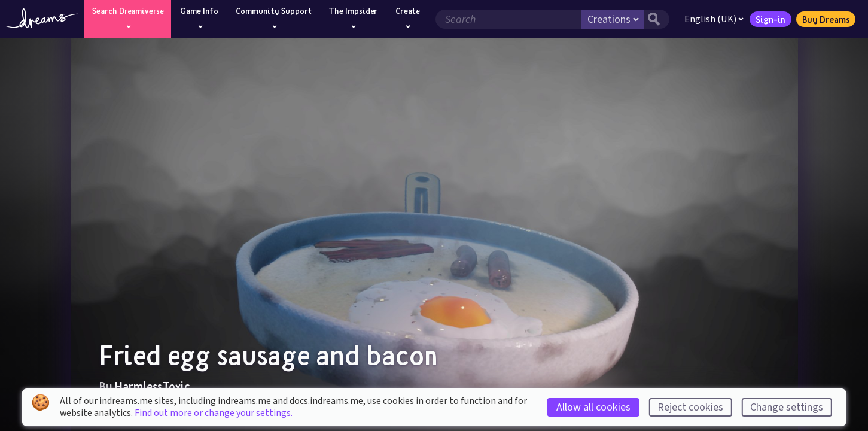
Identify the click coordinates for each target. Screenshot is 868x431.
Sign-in (770, 19)
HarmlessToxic (153, 386)
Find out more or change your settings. (214, 413)
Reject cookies (690, 407)
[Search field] (508, 19)
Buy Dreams (826, 19)
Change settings (787, 407)
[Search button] (657, 19)
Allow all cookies (593, 407)
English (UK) (714, 19)
